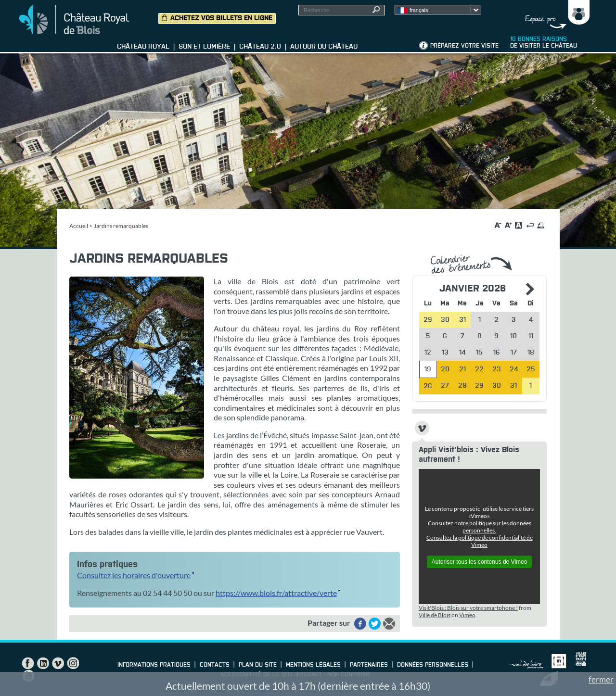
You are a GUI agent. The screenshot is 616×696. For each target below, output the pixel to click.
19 (428, 369)
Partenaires (369, 665)
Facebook (28, 663)
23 (497, 369)
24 (514, 369)
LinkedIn (43, 663)
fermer (601, 679)
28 (462, 386)
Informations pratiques (154, 665)
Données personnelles (433, 665)
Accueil (79, 226)
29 (479, 386)
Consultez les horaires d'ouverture (134, 575)
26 (428, 386)
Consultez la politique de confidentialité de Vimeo (480, 541)
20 (445, 369)
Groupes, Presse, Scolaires (555, 15)
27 (445, 386)
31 (513, 386)
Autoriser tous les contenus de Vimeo (480, 562)
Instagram (73, 663)
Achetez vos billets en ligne (221, 18)
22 (479, 369)
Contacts (215, 665)
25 (531, 369)
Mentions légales (313, 665)
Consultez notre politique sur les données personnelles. (480, 527)
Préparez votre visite (464, 46)
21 (462, 369)
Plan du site (258, 665)
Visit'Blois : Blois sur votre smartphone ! (468, 608)
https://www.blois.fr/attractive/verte (276, 593)
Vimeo (467, 615)
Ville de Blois (435, 615)
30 (497, 386)
